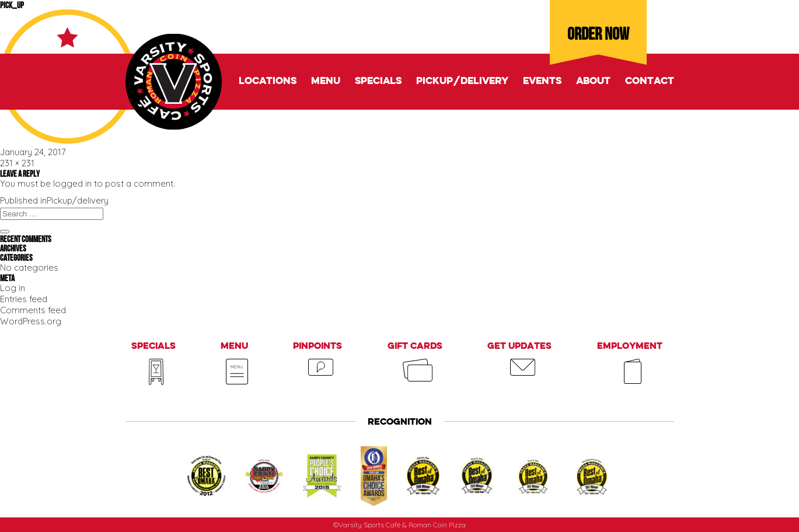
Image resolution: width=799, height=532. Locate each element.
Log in (13, 288)
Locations (268, 81)
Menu (326, 81)
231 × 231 (17, 163)
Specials (378, 81)
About (593, 81)
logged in (72, 183)
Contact (650, 81)
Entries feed (24, 299)
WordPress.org (31, 321)
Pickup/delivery (462, 81)
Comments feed (33, 310)
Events (542, 81)
